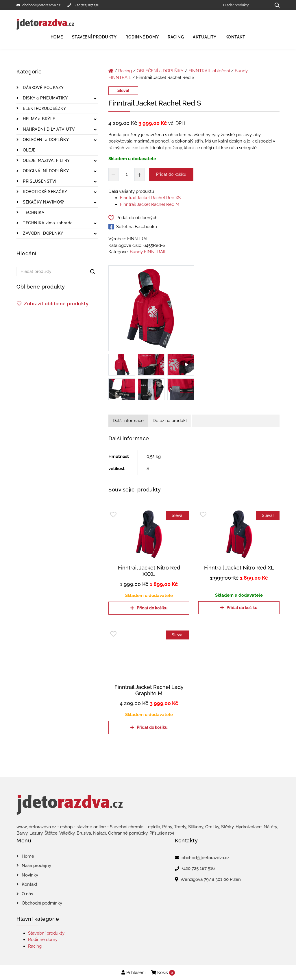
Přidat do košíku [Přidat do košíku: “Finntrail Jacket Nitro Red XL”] (242, 608)
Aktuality (205, 37)
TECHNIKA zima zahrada (47, 223)
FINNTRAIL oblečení (209, 71)
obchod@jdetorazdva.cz (38, 5)
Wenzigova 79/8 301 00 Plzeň (211, 879)
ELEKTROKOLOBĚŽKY (44, 108)
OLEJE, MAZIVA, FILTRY (46, 160)
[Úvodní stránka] (111, 71)
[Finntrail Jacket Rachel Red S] (151, 309)
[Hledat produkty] (245, 5)
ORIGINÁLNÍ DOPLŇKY (45, 171)
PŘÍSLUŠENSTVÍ (39, 181)
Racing (176, 37)
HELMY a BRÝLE (38, 119)
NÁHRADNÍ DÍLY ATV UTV (48, 129)
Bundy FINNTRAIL (148, 252)
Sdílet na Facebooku (133, 227)
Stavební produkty (94, 37)
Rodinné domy (142, 37)
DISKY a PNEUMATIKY (45, 98)
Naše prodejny (36, 866)
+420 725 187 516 (83, 5)
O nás (27, 894)
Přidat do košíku (171, 174)
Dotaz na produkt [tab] (170, 421)
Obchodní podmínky (42, 903)
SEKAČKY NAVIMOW (43, 202)
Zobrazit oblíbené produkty (56, 304)
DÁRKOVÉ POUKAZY (43, 88)
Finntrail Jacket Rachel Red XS (150, 198)
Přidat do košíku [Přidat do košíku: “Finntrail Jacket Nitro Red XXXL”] (152, 608)
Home (57, 37)
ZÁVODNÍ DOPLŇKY (42, 233)
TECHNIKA (33, 212)
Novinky (30, 875)
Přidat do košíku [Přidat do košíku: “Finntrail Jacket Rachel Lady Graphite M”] (152, 727)
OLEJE (29, 150)
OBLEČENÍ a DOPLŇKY (45, 140)
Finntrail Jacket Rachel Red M (150, 204)
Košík (163, 973)
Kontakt (235, 37)
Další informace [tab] (128, 421)
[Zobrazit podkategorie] (95, 99)
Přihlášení (133, 972)
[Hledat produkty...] (275, 5)
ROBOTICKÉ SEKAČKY (45, 192)
